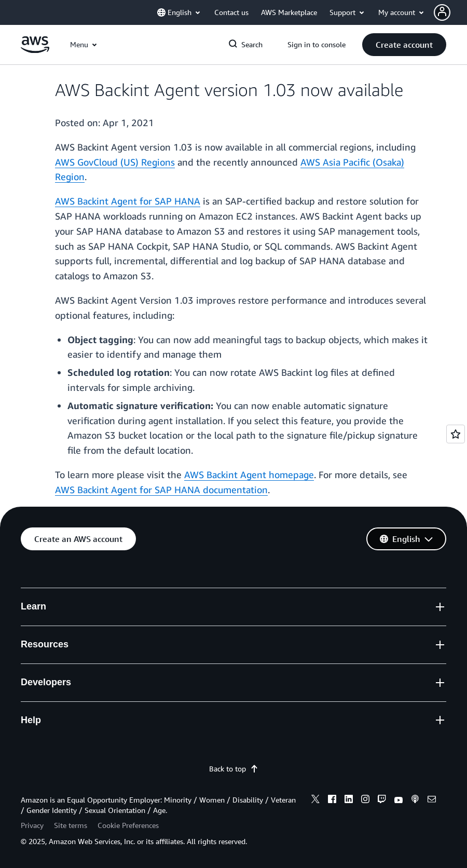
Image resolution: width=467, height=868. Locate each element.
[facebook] (332, 801)
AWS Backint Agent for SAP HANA (128, 201)
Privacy (32, 825)
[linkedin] (349, 801)
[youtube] (399, 801)
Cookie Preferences (128, 825)
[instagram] (365, 801)
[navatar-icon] (442, 12)
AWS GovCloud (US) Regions (115, 162)
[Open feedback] (456, 434)
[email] (432, 801)
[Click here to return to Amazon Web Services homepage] (35, 50)
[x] (315, 801)
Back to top (234, 769)
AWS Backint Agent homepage (249, 474)
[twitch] (382, 801)
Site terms (71, 825)
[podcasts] (415, 801)
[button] (404, 45)
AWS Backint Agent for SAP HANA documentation (161, 490)
